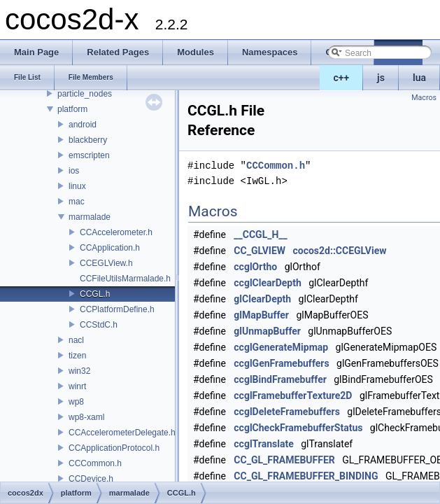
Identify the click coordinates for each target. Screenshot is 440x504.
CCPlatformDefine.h (117, 309)
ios (74, 171)
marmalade (90, 217)
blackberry (88, 140)
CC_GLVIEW (260, 251)
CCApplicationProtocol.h (114, 448)
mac (77, 202)
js (381, 78)
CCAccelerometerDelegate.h (122, 433)
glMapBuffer (261, 315)
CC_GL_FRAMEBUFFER (284, 460)
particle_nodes (85, 94)
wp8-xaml (86, 417)
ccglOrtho (255, 267)
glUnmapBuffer (267, 331)
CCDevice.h (91, 479)
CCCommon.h (95, 463)
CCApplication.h (110, 248)
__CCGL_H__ (260, 234)
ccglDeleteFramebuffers (287, 412)
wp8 (76, 402)
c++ (342, 78)
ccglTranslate (263, 444)
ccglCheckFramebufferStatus (298, 428)
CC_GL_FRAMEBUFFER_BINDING (306, 476)
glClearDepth (262, 299)
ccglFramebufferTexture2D (293, 395)
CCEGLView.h (106, 263)
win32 (79, 371)
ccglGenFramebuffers (281, 363)
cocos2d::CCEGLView (339, 251)
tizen (77, 356)
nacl (76, 340)
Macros (424, 98)
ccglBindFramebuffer (280, 379)
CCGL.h (95, 294)
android (83, 125)
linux (77, 186)
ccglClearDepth (267, 283)
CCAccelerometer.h (116, 232)
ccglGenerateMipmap (281, 347)
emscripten (89, 155)
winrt (77, 386)
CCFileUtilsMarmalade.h (125, 279)
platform (72, 109)
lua (419, 78)
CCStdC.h (99, 325)
